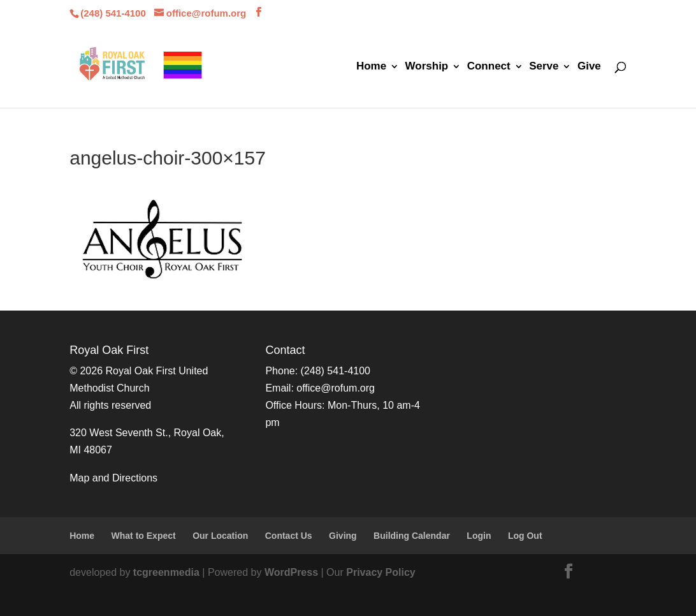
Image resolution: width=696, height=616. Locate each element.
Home (371, 67)
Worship (427, 67)
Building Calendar (412, 536)
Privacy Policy (381, 572)
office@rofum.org (336, 388)
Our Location (220, 536)
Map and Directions (113, 478)
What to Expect (144, 536)
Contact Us (289, 536)
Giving (343, 536)
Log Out (525, 536)
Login (479, 536)
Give (589, 67)
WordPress (291, 572)
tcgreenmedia (166, 572)
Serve (544, 67)
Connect (489, 67)
